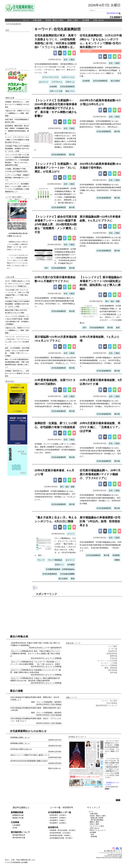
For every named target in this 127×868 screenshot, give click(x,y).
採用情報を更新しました (20, 738)
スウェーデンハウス (51, 77)
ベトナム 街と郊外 (109, 701)
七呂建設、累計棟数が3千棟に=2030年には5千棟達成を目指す (16, 170)
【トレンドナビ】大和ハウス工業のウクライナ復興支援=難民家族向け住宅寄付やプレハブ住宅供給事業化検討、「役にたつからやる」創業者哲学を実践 (17, 160)
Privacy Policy (100, 858)
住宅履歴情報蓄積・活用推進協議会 (60, 569)
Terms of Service (113, 858)
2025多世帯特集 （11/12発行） (61, 833)
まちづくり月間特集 (54, 658)
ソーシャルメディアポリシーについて (110, 853)
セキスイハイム (68, 77)
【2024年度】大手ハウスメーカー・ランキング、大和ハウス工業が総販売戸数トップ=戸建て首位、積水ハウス (17, 294)
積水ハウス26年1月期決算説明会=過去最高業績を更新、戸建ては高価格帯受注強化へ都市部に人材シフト (17, 363)
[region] (77, 613)
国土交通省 (115, 81)
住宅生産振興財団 (14, 24)
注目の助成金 (56, 704)
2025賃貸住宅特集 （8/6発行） (61, 835)
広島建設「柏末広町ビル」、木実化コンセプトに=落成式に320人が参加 (17, 104)
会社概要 (86, 20)
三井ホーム (70, 82)
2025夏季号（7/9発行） (58, 820)
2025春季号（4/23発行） (58, 823)
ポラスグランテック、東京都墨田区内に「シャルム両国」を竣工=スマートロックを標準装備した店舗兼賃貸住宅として (17, 188)
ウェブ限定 (113, 646)
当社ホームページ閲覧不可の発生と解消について (30, 755)
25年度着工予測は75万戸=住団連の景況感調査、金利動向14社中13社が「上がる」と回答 (17, 148)
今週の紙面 (37, 20)
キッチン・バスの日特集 (107, 661)
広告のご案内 (94, 824)
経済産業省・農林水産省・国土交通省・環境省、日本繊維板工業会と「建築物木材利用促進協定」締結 (17, 129)
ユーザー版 (48, 648)
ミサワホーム (57, 82)
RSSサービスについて (98, 830)
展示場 (72, 155)
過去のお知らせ (55, 768)
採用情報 (94, 837)
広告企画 (114, 658)
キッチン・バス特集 (109, 663)
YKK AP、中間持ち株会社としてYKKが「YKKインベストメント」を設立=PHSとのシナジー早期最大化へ (17, 284)
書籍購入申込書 (18, 818)
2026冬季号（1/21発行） (58, 815)
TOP (118, 800)
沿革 (92, 834)
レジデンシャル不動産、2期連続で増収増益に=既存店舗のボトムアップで (17, 177)
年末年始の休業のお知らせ (21, 749)
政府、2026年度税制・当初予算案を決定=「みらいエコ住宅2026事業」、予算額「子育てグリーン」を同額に (17, 352)
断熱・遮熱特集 (111, 668)
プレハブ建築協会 (55, 560)
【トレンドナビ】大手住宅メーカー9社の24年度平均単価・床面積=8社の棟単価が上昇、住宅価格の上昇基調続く (17, 320)
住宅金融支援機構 (67, 574)
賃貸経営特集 (112, 654)
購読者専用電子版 (114, 13)
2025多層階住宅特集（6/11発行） (62, 838)
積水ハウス (70, 91)
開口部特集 (113, 670)
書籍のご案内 (73, 20)
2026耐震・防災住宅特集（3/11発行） (63, 830)
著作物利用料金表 (19, 835)
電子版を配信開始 (97, 820)
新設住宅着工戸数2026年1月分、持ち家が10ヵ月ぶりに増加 (17, 311)
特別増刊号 (57, 648)
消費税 (117, 560)
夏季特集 (114, 656)
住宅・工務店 (69, 60)
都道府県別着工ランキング (106, 706)
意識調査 (116, 555)
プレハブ (41, 560)
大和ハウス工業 (56, 91)
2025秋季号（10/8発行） (58, 818)
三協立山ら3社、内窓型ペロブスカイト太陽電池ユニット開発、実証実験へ (17, 113)
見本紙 (15, 828)
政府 (118, 328)
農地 (73, 579)
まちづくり (44, 82)
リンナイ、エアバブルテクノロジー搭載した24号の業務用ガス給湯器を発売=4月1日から (17, 140)
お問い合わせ (99, 20)
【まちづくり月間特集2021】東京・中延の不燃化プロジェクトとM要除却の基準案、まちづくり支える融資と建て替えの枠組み (36, 654)
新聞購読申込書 (18, 815)
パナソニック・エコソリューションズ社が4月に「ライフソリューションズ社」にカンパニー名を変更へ (17, 340)
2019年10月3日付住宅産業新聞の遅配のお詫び (29, 761)
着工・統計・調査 (113, 301)
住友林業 (53, 87)
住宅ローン (59, 565)
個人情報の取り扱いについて (113, 851)
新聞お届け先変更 (97, 818)
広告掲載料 (16, 825)
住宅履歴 (71, 565)
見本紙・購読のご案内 (54, 20)
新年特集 (114, 673)
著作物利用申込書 (19, 838)
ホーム (26, 20)
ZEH (46, 268)
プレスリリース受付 (97, 826)
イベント (71, 534)
